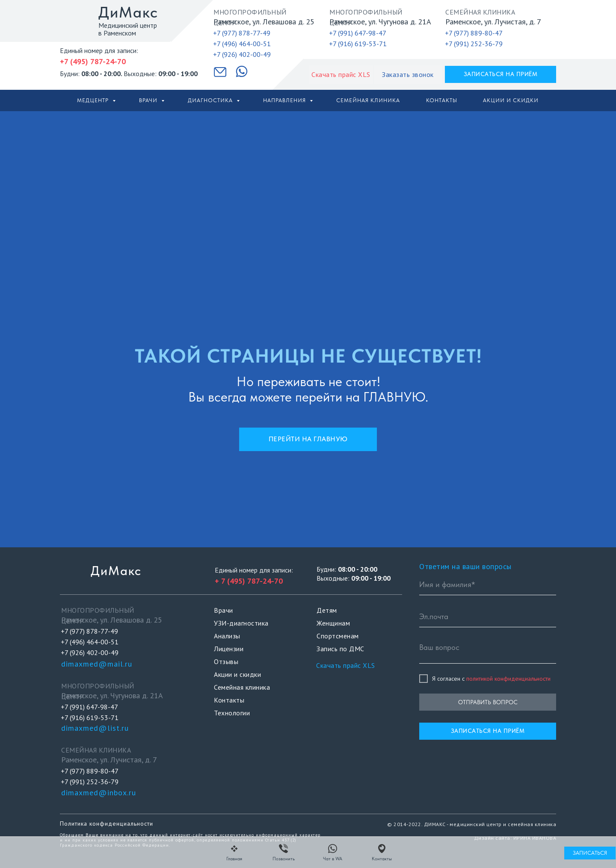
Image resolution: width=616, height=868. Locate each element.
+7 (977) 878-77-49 (242, 33)
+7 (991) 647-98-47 (358, 33)
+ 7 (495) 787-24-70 (249, 581)
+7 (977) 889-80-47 (474, 33)
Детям (327, 610)
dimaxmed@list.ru (95, 728)
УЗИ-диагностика (241, 623)
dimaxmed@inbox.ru (99, 793)
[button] (408, 75)
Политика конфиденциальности (107, 824)
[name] (488, 585)
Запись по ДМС (341, 649)
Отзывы (226, 661)
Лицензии (229, 649)
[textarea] (488, 651)
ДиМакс (128, 12)
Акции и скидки (511, 100)
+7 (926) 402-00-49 (242, 54)
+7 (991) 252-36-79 (474, 44)
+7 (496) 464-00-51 (242, 44)
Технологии (232, 713)
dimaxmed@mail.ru (97, 664)
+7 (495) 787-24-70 (93, 61)
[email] (488, 617)
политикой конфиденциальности (508, 679)
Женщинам (333, 623)
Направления (285, 100)
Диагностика (211, 100)
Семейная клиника (368, 100)
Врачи (149, 100)
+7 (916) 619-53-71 (358, 44)
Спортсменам (338, 636)
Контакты (442, 100)
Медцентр (94, 100)
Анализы (227, 636)
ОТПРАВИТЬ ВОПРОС (488, 702)
